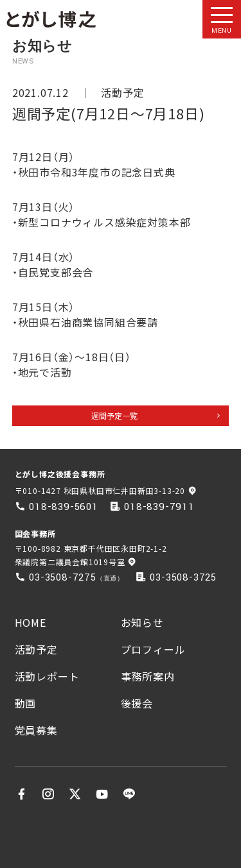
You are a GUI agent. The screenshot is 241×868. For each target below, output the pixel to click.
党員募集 (36, 730)
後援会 (137, 703)
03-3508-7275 (63, 577)
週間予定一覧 (114, 415)
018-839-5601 (64, 507)
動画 (26, 703)
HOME (31, 622)
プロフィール (153, 649)
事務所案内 (148, 676)
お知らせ (142, 622)
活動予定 (122, 92)
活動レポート (47, 676)
